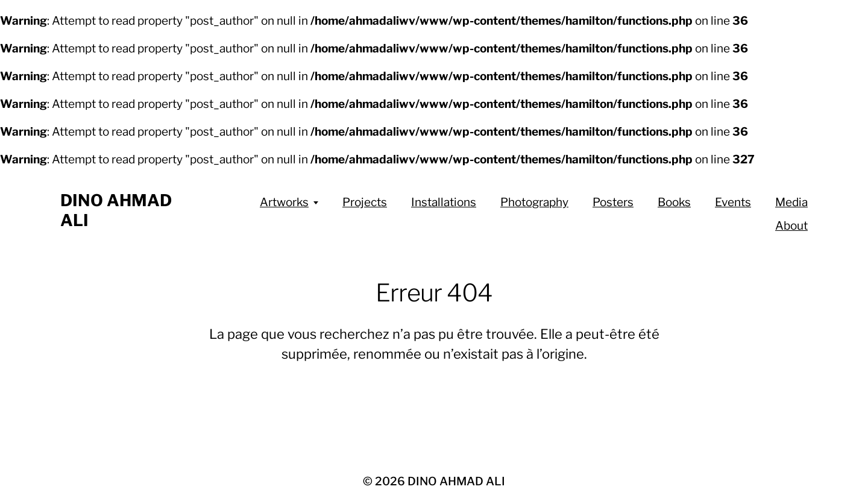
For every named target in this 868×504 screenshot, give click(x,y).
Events (733, 202)
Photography (534, 202)
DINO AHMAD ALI (456, 481)
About (791, 226)
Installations (444, 202)
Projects (365, 202)
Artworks (284, 202)
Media (791, 202)
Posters (613, 202)
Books (674, 202)
